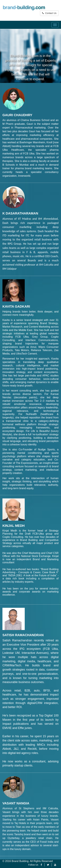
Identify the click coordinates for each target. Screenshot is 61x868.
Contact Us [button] (49, 13)
